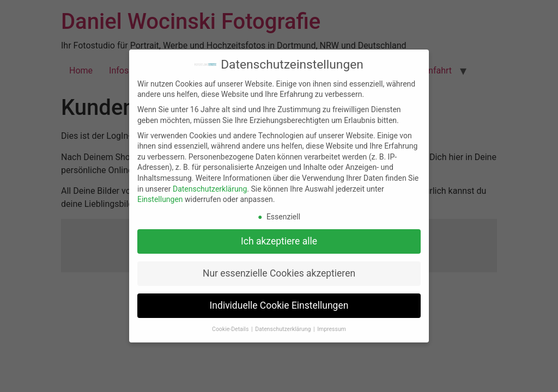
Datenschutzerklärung (210, 189)
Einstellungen (160, 199)
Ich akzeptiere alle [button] (279, 241)
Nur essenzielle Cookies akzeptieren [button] (279, 273)
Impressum (332, 329)
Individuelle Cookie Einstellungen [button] (279, 305)
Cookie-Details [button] (231, 329)
